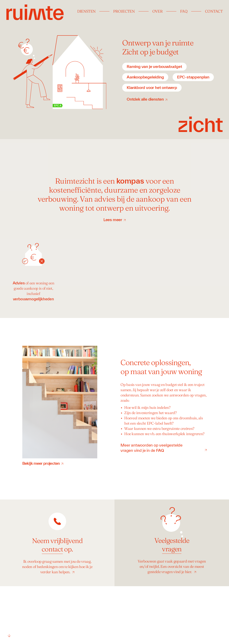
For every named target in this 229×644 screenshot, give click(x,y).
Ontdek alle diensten (145, 99)
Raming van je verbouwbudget (154, 66)
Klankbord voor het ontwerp (152, 87)
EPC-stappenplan (193, 77)
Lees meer (113, 220)
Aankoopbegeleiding (145, 77)
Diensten (86, 12)
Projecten (124, 12)
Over (157, 12)
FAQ (184, 12)
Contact (214, 12)
